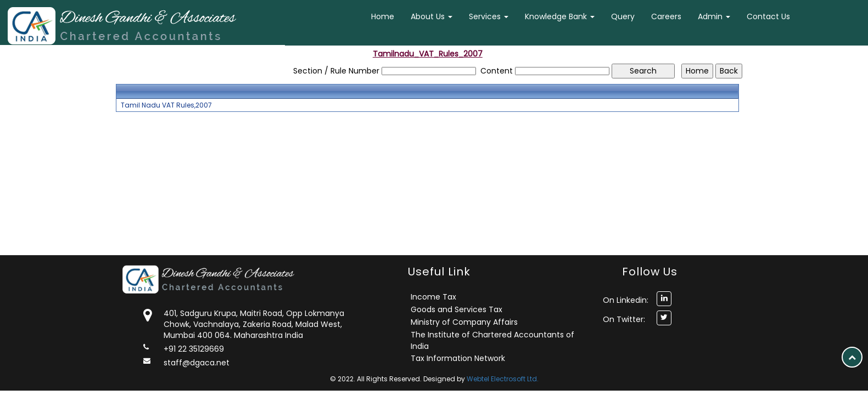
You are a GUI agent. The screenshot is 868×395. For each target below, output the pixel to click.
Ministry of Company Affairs (464, 322)
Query (623, 16)
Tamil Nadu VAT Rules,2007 (166, 105)
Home (383, 16)
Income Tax (433, 297)
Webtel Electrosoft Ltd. (503, 379)
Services (489, 16)
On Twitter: (624, 319)
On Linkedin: (626, 300)
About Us (432, 16)
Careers (666, 16)
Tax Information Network (458, 358)
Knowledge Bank (560, 16)
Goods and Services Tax (457, 309)
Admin (714, 16)
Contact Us (768, 16)
